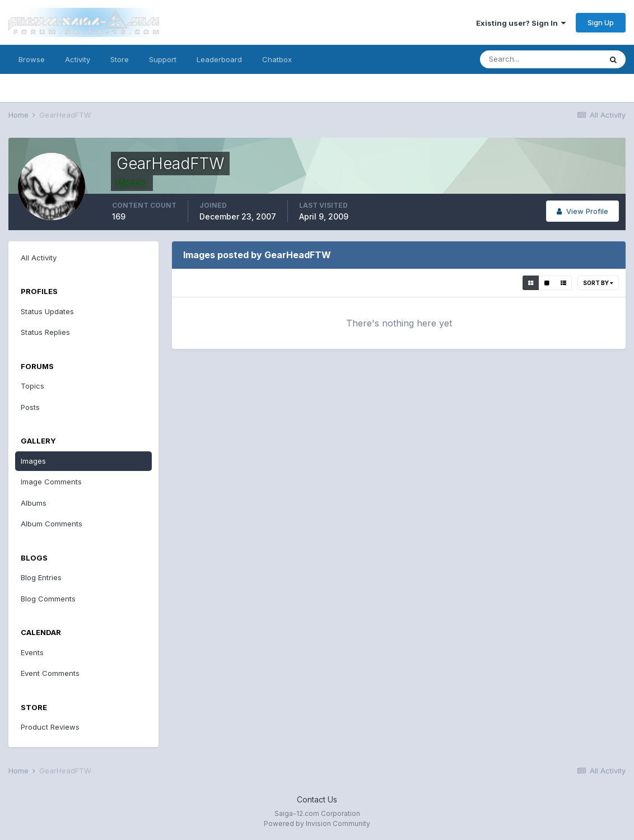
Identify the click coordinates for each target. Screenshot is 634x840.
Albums (34, 503)
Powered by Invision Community (317, 823)
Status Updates (47, 311)
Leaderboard (219, 59)
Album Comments (52, 524)
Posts (30, 407)
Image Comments (51, 482)
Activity (78, 59)
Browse (32, 59)
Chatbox (277, 59)
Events (32, 652)
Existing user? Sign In (521, 23)
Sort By (598, 283)
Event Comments (50, 673)
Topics (32, 386)
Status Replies (45, 332)
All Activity (39, 258)
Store (120, 59)
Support (163, 59)
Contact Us (317, 799)
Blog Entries (41, 577)
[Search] (540, 59)
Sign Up (601, 22)
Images (33, 461)
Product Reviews (50, 727)
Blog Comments (48, 599)
